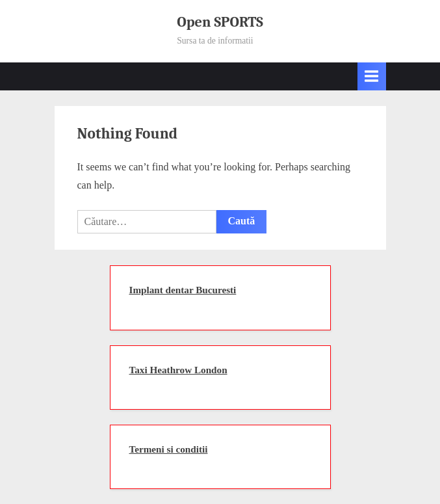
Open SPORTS (220, 22)
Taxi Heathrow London (178, 370)
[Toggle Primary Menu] (372, 76)
